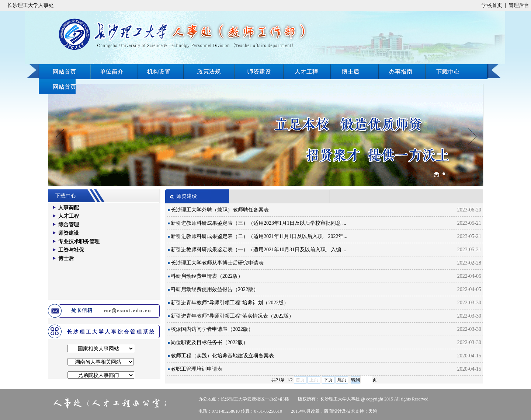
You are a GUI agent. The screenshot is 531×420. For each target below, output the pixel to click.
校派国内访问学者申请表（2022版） (212, 329)
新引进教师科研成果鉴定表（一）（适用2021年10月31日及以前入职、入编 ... (258, 250)
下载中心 (57, 87)
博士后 (355, 72)
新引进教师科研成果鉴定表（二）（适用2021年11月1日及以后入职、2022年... (259, 236)
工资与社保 (71, 250)
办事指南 (457, 72)
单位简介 (114, 72)
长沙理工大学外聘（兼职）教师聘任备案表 (220, 210)
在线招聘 (402, 72)
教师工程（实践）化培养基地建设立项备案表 (222, 356)
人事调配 (69, 208)
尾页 (342, 380)
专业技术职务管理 (79, 241)
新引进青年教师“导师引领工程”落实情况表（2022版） (232, 316)
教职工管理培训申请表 (197, 369)
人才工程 (308, 72)
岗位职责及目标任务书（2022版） (209, 342)
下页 (328, 380)
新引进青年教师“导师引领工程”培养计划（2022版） (230, 303)
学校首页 (492, 5)
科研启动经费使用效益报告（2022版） (215, 289)
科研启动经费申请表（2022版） (207, 276)
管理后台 (519, 5)
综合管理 (69, 225)
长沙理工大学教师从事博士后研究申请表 (217, 263)
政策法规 (209, 72)
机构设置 (161, 72)
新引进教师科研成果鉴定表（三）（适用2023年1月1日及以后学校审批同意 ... (258, 223)
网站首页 (65, 72)
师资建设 (259, 72)
